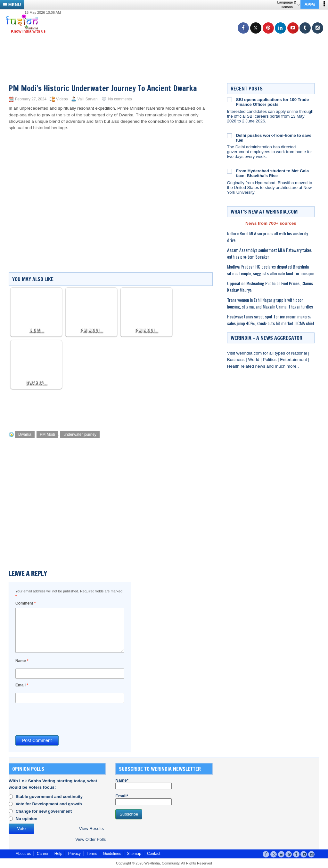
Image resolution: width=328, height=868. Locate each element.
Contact (154, 854)
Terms (92, 854)
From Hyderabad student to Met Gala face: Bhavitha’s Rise (273, 173)
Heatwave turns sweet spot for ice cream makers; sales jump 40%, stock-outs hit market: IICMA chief (271, 320)
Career (43, 854)
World (254, 360)
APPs (310, 4)
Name (22, 661)
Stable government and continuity (49, 797)
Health (234, 366)
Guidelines (112, 854)
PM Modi (47, 434)
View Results (91, 829)
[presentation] (64, 719)
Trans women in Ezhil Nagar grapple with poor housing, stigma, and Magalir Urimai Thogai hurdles (270, 303)
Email (22, 685)
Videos (62, 99)
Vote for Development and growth (49, 804)
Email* (143, 799)
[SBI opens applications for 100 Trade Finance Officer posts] (230, 100)
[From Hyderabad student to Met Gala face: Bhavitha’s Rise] (230, 171)
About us (23, 854)
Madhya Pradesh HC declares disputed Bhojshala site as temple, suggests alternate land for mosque (270, 270)
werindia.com (250, 353)
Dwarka (25, 434)
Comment (25, 603)
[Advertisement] (167, 48)
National (300, 353)
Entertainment (294, 360)
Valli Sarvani (88, 99)
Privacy (74, 854)
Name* (143, 784)
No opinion (27, 819)
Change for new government (44, 811)
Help (58, 854)
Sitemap (134, 854)
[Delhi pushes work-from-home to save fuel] (230, 136)
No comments (120, 99)
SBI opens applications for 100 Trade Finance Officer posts (273, 102)
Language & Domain (288, 5)
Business (237, 360)
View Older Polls (90, 839)
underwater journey (80, 434)
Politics (270, 360)
